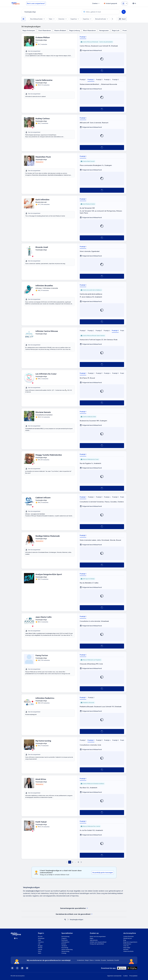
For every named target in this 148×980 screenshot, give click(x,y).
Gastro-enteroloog (67, 949)
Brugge (40, 946)
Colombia (97, 960)
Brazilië (117, 960)
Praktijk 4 (107, 80)
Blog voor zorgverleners (130, 942)
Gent (39, 940)
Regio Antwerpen (29, 30)
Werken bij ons (128, 938)
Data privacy (127, 944)
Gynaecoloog (65, 951)
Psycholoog (65, 948)
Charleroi (41, 942)
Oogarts (64, 938)
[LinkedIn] (22, 968)
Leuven (40, 949)
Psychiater (65, 940)
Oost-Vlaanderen (45, 30)
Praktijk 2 (91, 80)
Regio (92, 938)
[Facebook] (12, 968)
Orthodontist (65, 942)
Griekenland (81, 960)
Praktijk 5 (115, 80)
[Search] (124, 12)
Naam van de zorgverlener (98, 936)
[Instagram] (17, 968)
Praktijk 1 (83, 37)
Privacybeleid (133, 976)
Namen (40, 948)
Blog (125, 940)
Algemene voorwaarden (114, 976)
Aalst (40, 953)
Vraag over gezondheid (97, 944)
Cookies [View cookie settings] (125, 976)
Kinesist (64, 944)
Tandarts (64, 946)
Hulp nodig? (127, 948)
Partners (126, 949)
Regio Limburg (75, 30)
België (87, 960)
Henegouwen (104, 30)
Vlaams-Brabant (60, 30)
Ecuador (104, 960)
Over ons (126, 946)
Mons (40, 951)
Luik (39, 944)
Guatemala (110, 960)
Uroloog (64, 953)
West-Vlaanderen (89, 30)
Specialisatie (94, 940)
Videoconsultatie (128, 951)
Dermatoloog (65, 936)
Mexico (92, 960)
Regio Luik (116, 30)
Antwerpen (41, 938)
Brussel (40, 936)
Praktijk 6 (123, 331)
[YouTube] (27, 968)
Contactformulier (129, 936)
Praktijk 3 (99, 80)
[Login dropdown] (125, 3)
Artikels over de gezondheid (98, 942)
